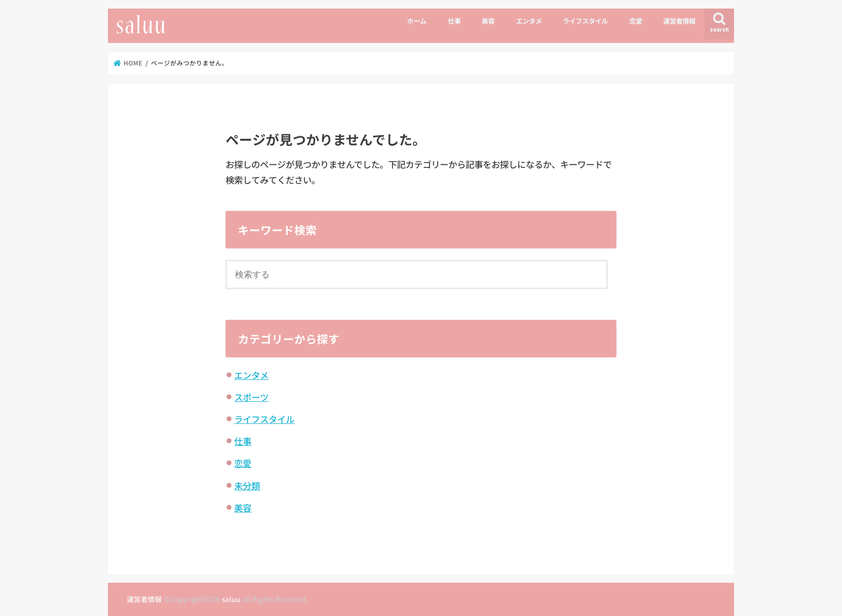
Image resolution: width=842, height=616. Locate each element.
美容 (488, 21)
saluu (231, 599)
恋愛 (636, 21)
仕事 (454, 21)
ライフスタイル (585, 21)
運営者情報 (679, 21)
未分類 (247, 486)
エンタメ (529, 21)
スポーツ (251, 397)
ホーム (417, 21)
